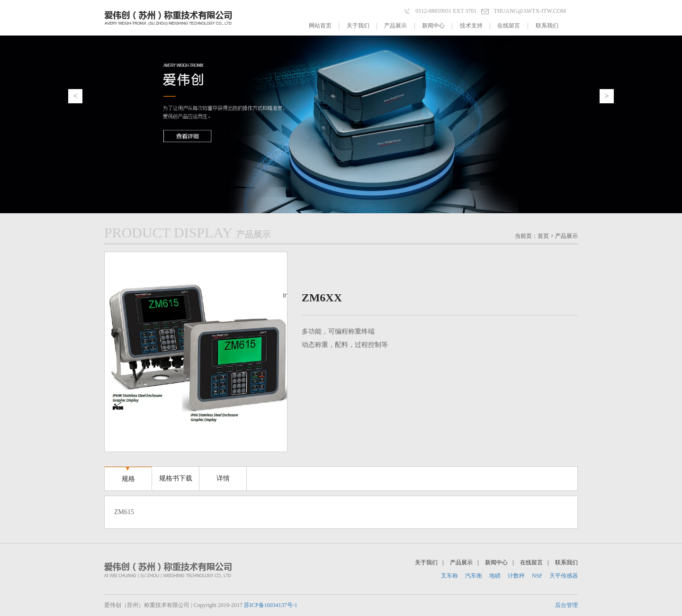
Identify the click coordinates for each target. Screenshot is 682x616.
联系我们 (547, 26)
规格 (128, 475)
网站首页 (324, 26)
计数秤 (516, 576)
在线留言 (512, 26)
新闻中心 (437, 26)
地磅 (495, 576)
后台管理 (566, 605)
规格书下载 (176, 474)
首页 (543, 236)
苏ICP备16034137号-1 (271, 605)
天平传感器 (564, 576)
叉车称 (449, 576)
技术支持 (475, 26)
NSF (537, 576)
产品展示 (399, 26)
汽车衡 (474, 576)
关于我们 (362, 26)
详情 (223, 474)
